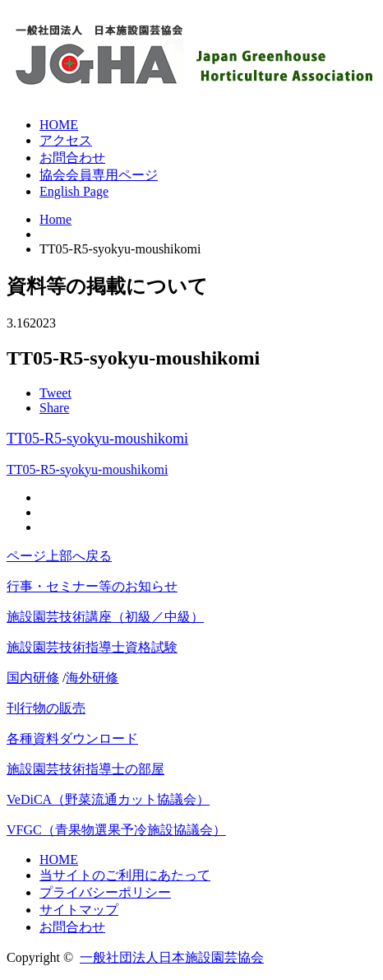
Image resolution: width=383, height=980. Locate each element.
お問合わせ (72, 158)
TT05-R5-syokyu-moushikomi (97, 439)
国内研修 (33, 678)
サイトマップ (79, 910)
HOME (59, 125)
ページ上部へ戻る (59, 556)
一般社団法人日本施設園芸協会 (172, 957)
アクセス (66, 140)
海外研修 (92, 678)
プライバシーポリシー (105, 892)
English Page (74, 191)
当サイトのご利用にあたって (125, 875)
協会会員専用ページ (99, 175)
